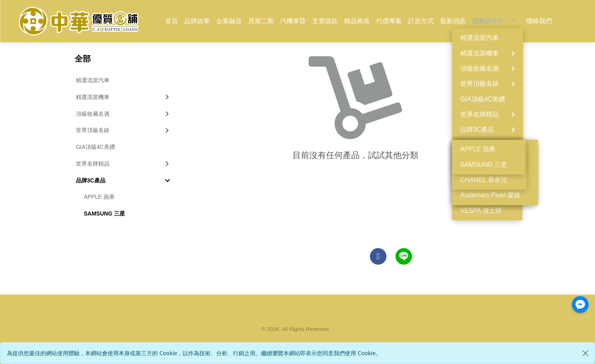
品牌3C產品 (123, 180)
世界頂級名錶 (123, 130)
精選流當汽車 (93, 80)
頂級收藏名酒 (123, 114)
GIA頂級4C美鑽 (96, 147)
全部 (83, 59)
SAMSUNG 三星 (104, 214)
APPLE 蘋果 (99, 197)
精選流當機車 (123, 97)
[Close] (585, 353)
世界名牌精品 (123, 164)
